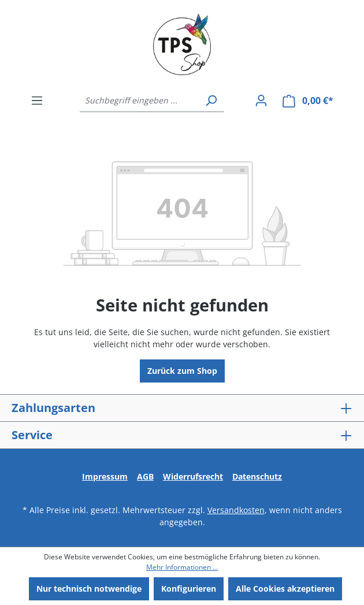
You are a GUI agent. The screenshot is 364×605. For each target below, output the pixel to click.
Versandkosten (236, 510)
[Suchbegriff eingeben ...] (139, 101)
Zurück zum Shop (182, 371)
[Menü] (37, 101)
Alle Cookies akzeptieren (285, 589)
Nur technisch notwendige (89, 589)
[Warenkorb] (308, 101)
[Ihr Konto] (261, 101)
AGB (145, 476)
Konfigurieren (189, 589)
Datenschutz (257, 476)
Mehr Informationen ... (182, 567)
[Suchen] (211, 101)
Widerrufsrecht (193, 476)
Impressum (105, 476)
